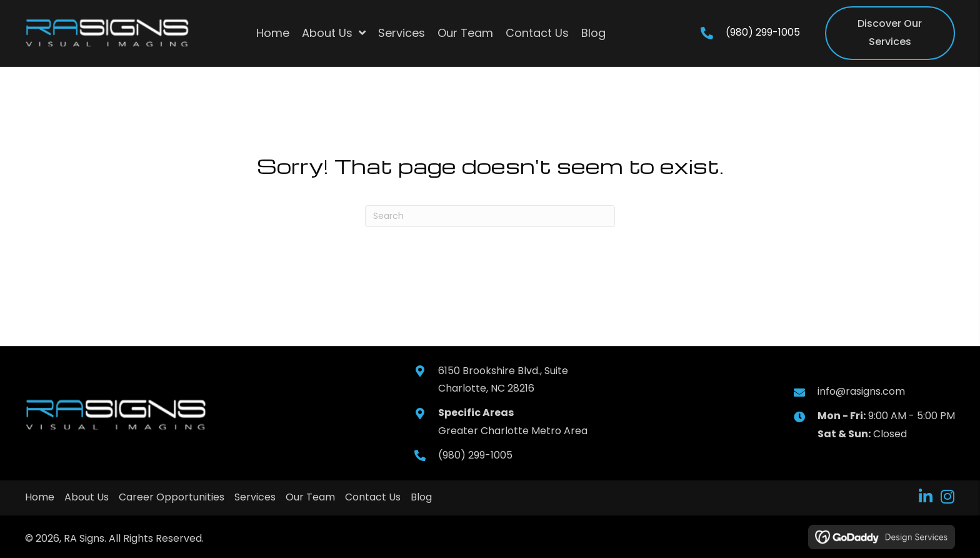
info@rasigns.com (861, 391)
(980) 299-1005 (763, 32)
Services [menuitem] (255, 497)
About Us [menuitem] (87, 497)
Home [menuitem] (40, 497)
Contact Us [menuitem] (373, 497)
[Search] (490, 216)
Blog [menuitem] (421, 497)
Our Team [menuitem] (310, 497)
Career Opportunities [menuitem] (172, 497)
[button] (925, 496)
